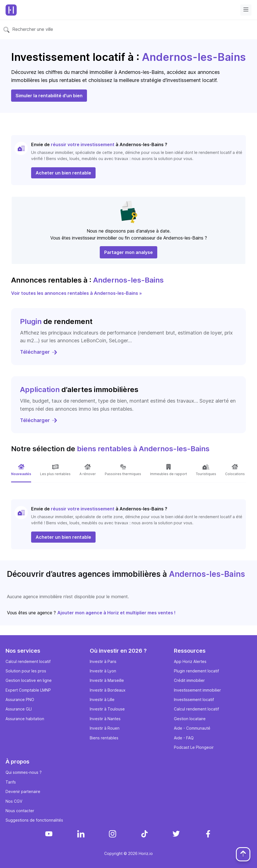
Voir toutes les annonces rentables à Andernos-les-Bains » (77, 293)
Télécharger (39, 352)
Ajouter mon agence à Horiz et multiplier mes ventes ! (116, 613)
